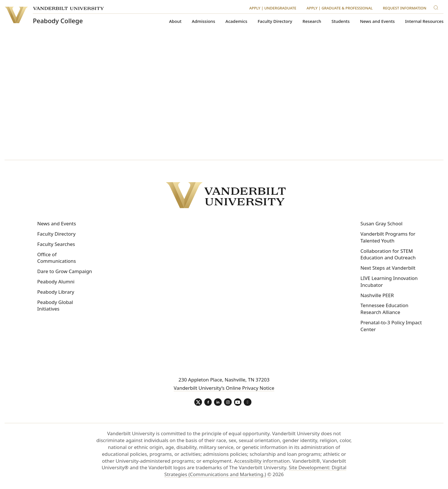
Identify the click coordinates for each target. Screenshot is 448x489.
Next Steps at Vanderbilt (388, 268)
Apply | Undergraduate (273, 8)
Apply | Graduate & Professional (340, 8)
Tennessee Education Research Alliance (385, 309)
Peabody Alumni (56, 282)
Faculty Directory (275, 21)
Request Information (405, 8)
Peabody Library (56, 292)
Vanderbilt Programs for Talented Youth (388, 237)
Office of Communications (56, 258)
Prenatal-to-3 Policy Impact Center (391, 326)
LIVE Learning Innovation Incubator (389, 282)
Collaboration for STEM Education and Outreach (388, 254)
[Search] (437, 7)
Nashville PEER (377, 295)
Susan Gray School (382, 223)
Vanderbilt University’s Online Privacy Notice (224, 388)
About (175, 21)
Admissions (203, 21)
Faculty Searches (56, 244)
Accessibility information (262, 462)
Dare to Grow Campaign (65, 271)
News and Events (377, 21)
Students (341, 21)
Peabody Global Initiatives (55, 306)
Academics (236, 21)
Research (312, 21)
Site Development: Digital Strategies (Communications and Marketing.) (255, 472)
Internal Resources (424, 21)
